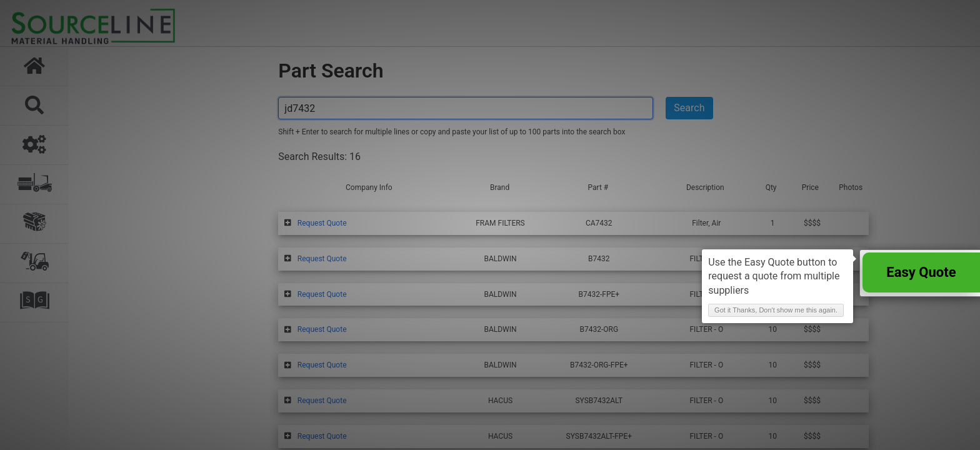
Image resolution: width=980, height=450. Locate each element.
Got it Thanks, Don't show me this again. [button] (776, 310)
